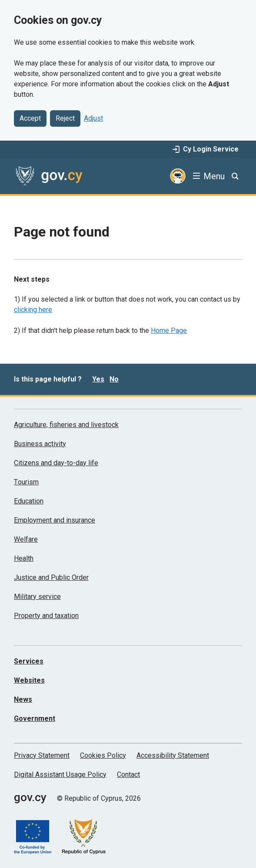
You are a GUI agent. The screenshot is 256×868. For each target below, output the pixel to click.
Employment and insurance (55, 520)
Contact (128, 774)
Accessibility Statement (173, 755)
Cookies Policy (103, 755)
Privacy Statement (42, 755)
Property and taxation (46, 616)
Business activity (40, 444)
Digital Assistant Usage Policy (60, 774)
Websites (29, 680)
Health (24, 558)
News (23, 699)
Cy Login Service (206, 149)
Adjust (93, 118)
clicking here (33, 310)
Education (29, 501)
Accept (30, 118)
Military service (37, 597)
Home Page (169, 330)
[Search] (235, 176)
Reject (65, 118)
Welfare (26, 539)
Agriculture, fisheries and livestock (66, 425)
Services (29, 661)
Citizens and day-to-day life (56, 463)
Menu (214, 176)
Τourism (26, 482)
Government (35, 718)
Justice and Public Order (51, 577)
